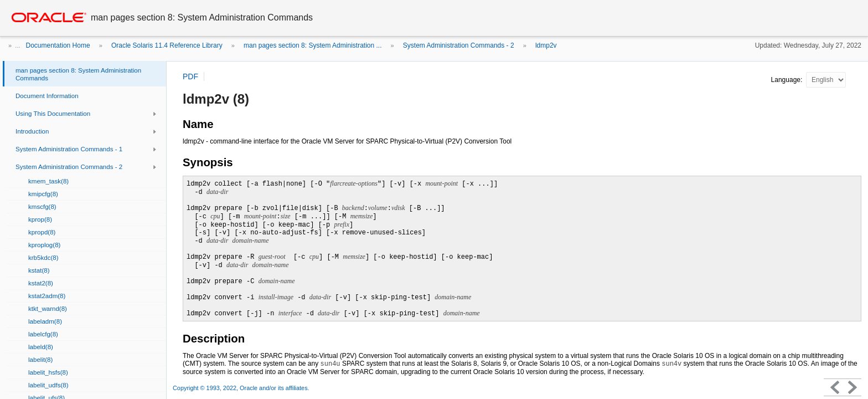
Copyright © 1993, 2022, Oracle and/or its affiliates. (242, 388)
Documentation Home (58, 45)
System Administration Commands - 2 (459, 45)
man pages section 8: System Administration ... (312, 45)
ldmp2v (546, 45)
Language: (788, 80)
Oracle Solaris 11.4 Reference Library (167, 45)
